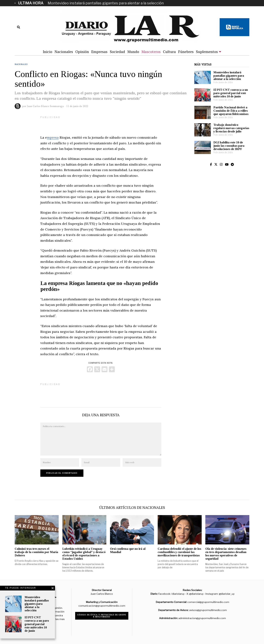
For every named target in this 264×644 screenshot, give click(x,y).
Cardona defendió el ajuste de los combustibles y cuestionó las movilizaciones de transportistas (179, 552)
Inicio (47, 52)
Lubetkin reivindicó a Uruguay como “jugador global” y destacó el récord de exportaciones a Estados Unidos (84, 554)
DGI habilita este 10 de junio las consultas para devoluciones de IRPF (229, 146)
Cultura (169, 52)
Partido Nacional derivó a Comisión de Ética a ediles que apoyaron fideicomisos (231, 111)
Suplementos (207, 52)
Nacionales (64, 52)
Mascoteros (151, 52)
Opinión (82, 52)
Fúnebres (186, 52)
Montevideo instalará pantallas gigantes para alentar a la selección (106, 3)
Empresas (99, 52)
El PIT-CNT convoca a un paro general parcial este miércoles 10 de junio (231, 93)
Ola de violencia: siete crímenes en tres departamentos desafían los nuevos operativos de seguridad (226, 554)
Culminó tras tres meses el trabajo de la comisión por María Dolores (36, 552)
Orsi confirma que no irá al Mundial (128, 550)
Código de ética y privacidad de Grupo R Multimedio (102, 616)
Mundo (133, 52)
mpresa (53, 137)
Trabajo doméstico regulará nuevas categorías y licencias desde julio (231, 128)
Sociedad (117, 52)
